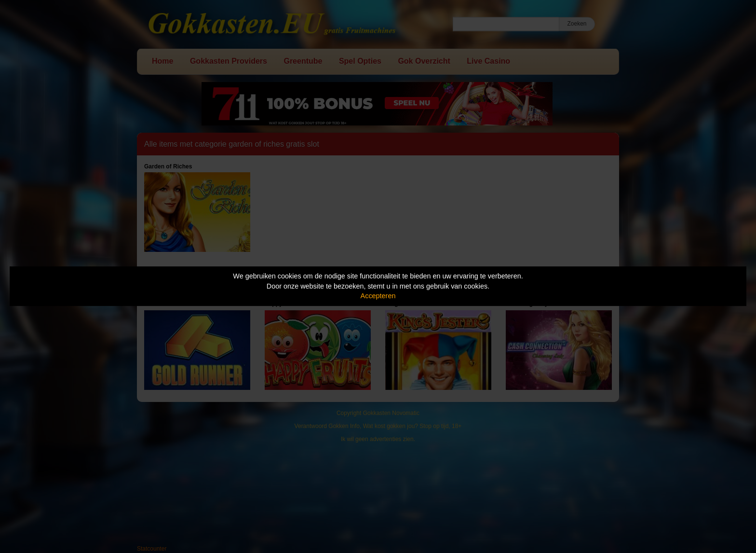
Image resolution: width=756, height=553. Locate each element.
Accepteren (378, 296)
